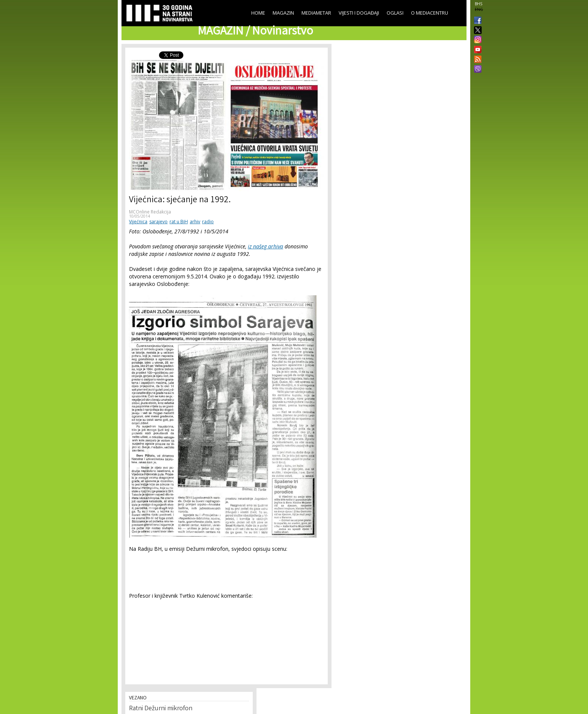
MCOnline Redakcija (150, 212)
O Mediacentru (430, 13)
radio (208, 222)
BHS (478, 4)
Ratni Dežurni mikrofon (161, 709)
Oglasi (395, 13)
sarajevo (158, 222)
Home (258, 13)
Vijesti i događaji (359, 13)
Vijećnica (138, 222)
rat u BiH (179, 222)
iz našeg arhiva (265, 246)
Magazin (283, 13)
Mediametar (316, 13)
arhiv (195, 222)
